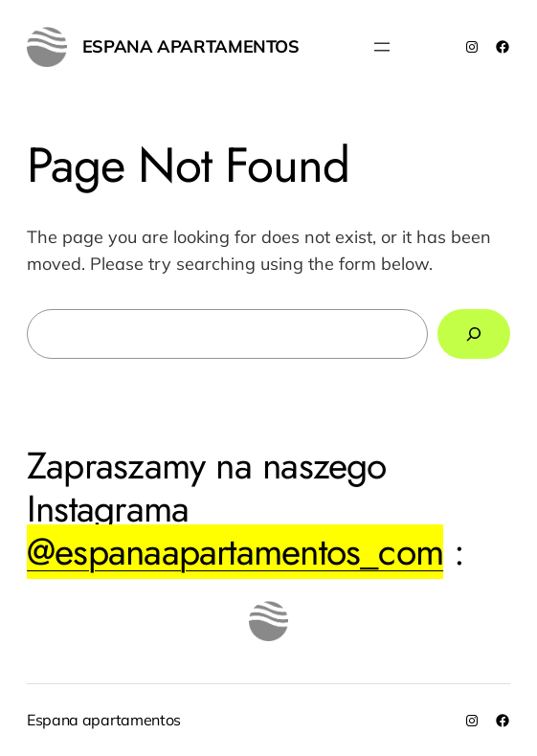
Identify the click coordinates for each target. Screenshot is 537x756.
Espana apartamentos (191, 46)
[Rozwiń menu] (382, 47)
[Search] (474, 334)
